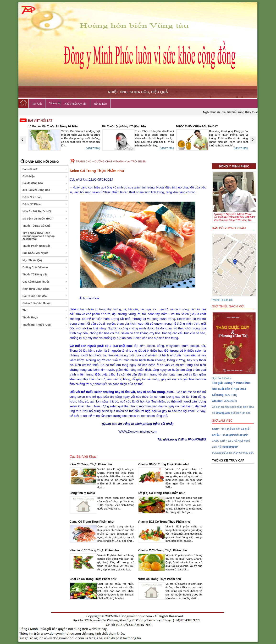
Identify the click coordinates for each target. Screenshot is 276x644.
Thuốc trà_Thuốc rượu (45, 325)
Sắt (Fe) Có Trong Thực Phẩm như (161, 493)
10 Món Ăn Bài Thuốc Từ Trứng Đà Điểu (53, 126)
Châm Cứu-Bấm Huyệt (45, 303)
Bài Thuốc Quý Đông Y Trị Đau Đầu (124, 126)
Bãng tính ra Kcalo (82, 493)
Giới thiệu (45, 176)
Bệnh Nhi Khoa (45, 197)
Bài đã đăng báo (45, 183)
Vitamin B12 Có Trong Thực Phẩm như (164, 522)
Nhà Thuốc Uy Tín (76, 104)
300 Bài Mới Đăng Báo (45, 190)
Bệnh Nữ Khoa (45, 204)
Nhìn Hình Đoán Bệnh (45, 289)
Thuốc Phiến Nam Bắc (45, 246)
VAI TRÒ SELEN (136, 161)
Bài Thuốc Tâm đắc (45, 296)
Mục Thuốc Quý (45, 260)
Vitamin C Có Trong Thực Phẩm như (162, 550)
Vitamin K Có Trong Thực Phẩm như (94, 550)
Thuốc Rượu (45, 317)
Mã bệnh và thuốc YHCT (45, 219)
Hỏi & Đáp (100, 104)
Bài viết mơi (45, 169)
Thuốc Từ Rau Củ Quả (45, 226)
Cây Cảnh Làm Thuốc (45, 282)
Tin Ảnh (37, 104)
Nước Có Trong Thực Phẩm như (159, 579)
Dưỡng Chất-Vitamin (45, 267)
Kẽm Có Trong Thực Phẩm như (91, 464)
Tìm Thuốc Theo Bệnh (45, 236)
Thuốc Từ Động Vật (45, 274)
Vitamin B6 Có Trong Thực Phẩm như (163, 464)
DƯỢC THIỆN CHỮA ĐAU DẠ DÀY (197, 126)
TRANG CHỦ (84, 161)
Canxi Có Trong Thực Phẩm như (92, 522)
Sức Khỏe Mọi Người (45, 253)
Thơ (45, 310)
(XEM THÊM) (93, 148)
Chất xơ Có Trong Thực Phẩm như (93, 579)
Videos (55, 103)
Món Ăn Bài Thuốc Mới (45, 211)
